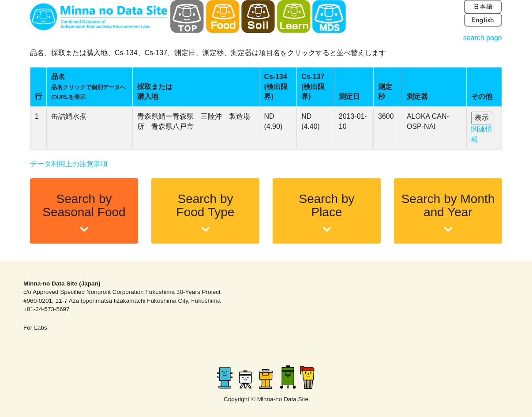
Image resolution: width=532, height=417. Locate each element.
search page (483, 38)
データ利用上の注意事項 (69, 164)
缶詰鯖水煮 (69, 116)
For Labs (35, 328)
